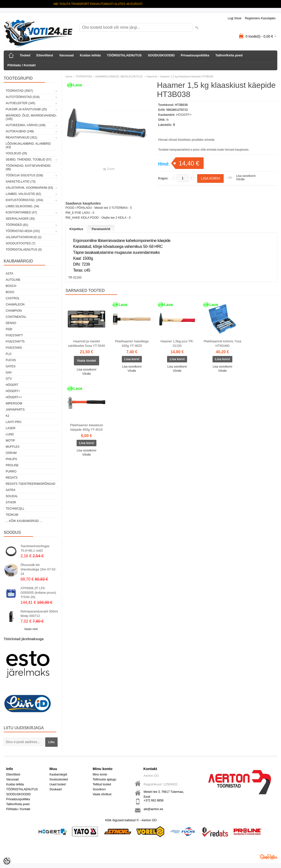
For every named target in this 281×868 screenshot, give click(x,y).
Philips (11, 459)
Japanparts (15, 410)
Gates (11, 366)
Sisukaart (56, 789)
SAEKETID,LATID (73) (21, 182)
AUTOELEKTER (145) (20, 103)
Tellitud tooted (102, 784)
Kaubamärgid (58, 774)
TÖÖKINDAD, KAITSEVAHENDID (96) (28, 167)
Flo (9, 354)
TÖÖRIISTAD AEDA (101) (23, 231)
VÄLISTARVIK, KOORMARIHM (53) (29, 188)
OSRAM (11, 453)
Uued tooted (57, 784)
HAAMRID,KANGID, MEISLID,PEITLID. (119, 76)
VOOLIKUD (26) (16, 153)
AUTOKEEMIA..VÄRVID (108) (26, 125)
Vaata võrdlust (102, 794)
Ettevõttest (45, 55)
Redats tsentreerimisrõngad (31, 484)
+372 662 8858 (153, 800)
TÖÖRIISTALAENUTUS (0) (24, 250)
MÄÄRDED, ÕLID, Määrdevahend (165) (31, 117)
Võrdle (240, 179)
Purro (11, 471)
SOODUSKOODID (161, 55)
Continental (16, 317)
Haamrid (152, 76)
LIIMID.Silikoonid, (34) (22, 206)
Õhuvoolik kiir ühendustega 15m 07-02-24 (38, 569)
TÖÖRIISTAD (84, 76)
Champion (14, 311)
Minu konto (100, 774)
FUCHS (11, 360)
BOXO (10, 292)
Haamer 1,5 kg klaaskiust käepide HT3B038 (187, 76)
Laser (11, 428)
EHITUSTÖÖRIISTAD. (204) (24, 200)
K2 (8, 416)
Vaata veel (31, 629)
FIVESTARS (14, 348)
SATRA (11, 490)
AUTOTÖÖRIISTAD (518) (23, 97)
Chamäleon (15, 305)
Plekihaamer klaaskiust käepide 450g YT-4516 (87, 427)
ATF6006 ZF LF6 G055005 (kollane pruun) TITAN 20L (38, 593)
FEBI (9, 329)
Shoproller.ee (269, 857)
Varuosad (67, 55)
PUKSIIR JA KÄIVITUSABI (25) (26, 109)
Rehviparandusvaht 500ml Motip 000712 (39, 614)
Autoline (13, 280)
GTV (9, 379)
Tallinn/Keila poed (229, 55)
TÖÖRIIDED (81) (17, 225)
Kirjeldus (76, 229)
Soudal (12, 496)
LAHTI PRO (13, 422)
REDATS (12, 478)
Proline (12, 465)
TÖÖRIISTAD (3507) (19, 91)
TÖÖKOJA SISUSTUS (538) (24, 175)
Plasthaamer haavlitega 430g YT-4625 (132, 343)
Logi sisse (235, 18)
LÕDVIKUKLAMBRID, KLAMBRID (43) (28, 145)
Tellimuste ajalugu (104, 779)
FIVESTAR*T (14, 335)
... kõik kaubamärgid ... (24, 521)
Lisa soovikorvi (246, 176)
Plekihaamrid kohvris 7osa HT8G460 (222, 343)
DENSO (11, 323)
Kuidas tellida (90, 55)
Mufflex (13, 447)
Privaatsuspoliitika (195, 55)
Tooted (25, 55)
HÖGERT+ (13, 391)
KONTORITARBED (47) (21, 212)
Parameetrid (101, 229)
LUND (10, 434)
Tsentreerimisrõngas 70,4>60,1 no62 (35, 548)
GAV (9, 373)
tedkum (12, 515)
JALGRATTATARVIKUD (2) (23, 237)
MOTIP (10, 441)
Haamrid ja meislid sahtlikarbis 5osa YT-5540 (86, 343)
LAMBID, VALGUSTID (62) (23, 194)
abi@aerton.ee (153, 809)
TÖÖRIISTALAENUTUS (124, 55)
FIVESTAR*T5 (15, 342)
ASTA (9, 274)
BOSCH (11, 286)
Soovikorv (99, 789)
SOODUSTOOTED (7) (21, 243)
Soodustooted (59, 779)
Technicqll (15, 509)
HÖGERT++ (14, 397)
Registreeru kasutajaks (260, 18)
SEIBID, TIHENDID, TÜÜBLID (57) (29, 160)
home (69, 76)
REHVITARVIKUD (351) (22, 138)
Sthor (11, 502)
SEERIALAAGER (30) (20, 219)
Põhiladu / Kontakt (22, 65)
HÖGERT (12, 385)
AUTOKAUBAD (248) (20, 131)
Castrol (13, 298)
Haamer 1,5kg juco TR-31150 (177, 343)
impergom (14, 403)
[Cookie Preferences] (7, 861)
